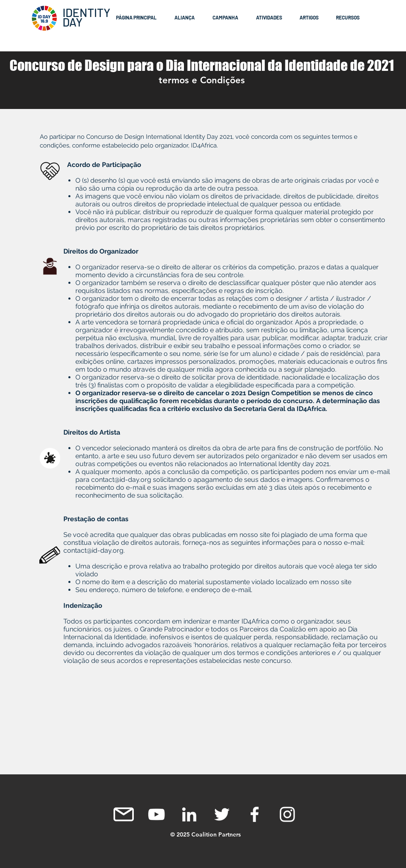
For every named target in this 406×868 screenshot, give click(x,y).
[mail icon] (124, 814)
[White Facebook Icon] (255, 814)
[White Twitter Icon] (222, 814)
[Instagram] (287, 814)
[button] (187, 17)
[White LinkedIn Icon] (189, 814)
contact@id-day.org (121, 480)
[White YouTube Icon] (156, 814)
